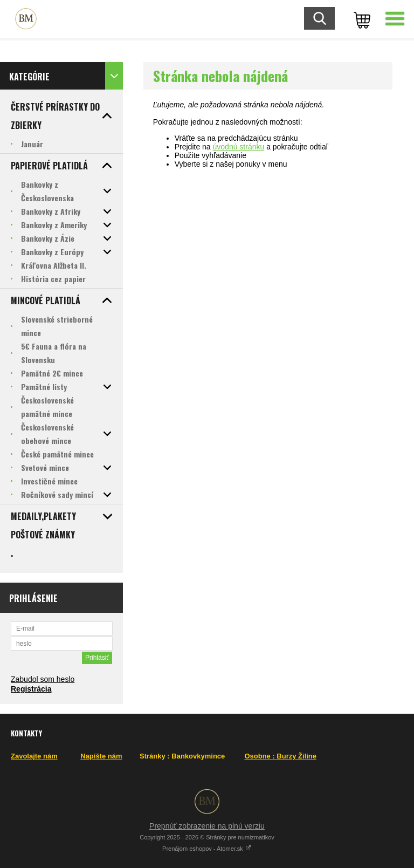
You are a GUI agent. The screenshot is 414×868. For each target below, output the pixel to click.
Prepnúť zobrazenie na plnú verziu (207, 826)
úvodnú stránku (239, 147)
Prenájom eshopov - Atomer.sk (207, 849)
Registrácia (31, 689)
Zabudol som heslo (43, 679)
